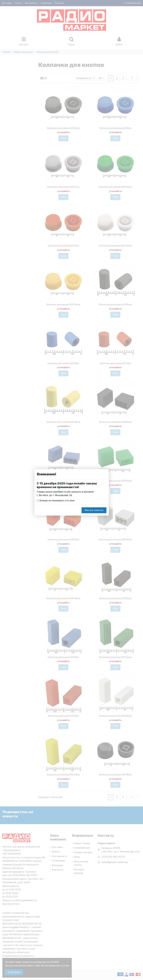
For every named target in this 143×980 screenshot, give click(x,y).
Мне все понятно (94, 511)
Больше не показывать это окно (58, 501)
